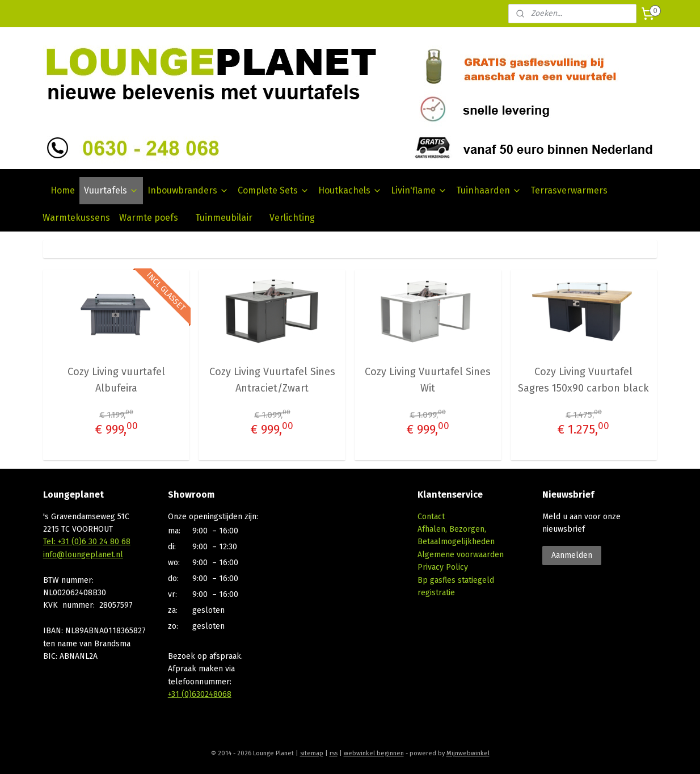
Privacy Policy (443, 567)
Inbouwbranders (188, 190)
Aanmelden (572, 555)
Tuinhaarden (489, 190)
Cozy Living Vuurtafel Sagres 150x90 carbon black (583, 380)
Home (63, 190)
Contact (431, 517)
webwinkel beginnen (374, 753)
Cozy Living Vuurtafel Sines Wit (428, 380)
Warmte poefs (149, 218)
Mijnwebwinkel (468, 753)
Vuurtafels (111, 190)
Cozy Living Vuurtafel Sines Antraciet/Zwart (272, 380)
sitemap (312, 753)
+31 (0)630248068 (200, 694)
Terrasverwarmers (569, 190)
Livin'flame (419, 190)
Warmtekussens (76, 218)
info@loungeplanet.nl (83, 555)
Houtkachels (350, 190)
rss (334, 753)
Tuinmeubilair (224, 218)
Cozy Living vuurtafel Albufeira (116, 380)
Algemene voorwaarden (461, 555)
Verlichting (292, 218)
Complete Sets (273, 190)
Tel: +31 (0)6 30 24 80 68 (87, 542)
